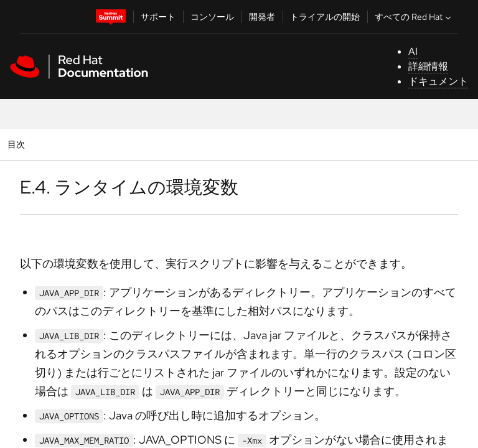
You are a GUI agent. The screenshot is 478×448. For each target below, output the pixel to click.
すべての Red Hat (414, 17)
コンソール (212, 17)
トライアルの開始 (325, 17)
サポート (158, 17)
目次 (18, 144)
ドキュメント (438, 81)
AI (413, 51)
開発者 (262, 17)
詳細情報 (428, 66)
